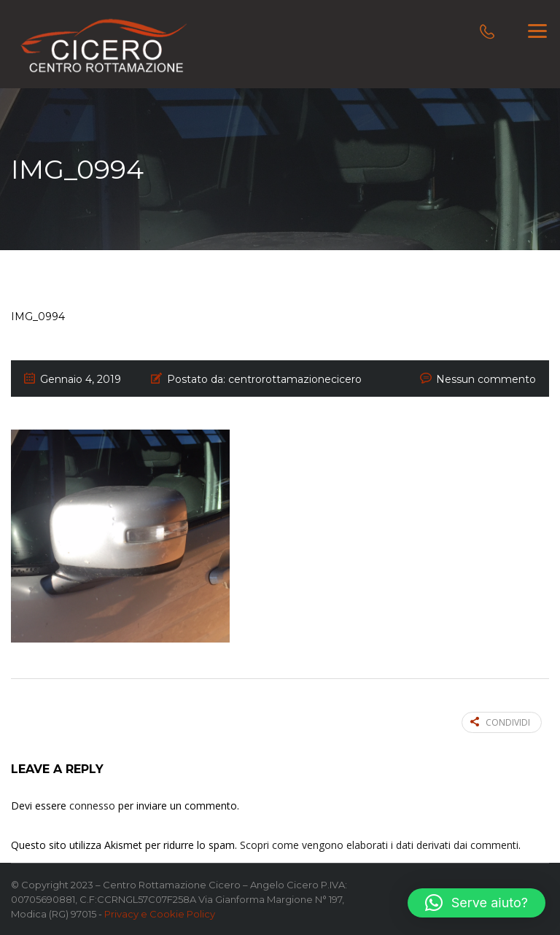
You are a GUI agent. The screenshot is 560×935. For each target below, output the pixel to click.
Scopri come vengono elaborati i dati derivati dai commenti (379, 845)
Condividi (500, 722)
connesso (92, 806)
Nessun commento (486, 379)
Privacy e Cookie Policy (160, 914)
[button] (477, 903)
